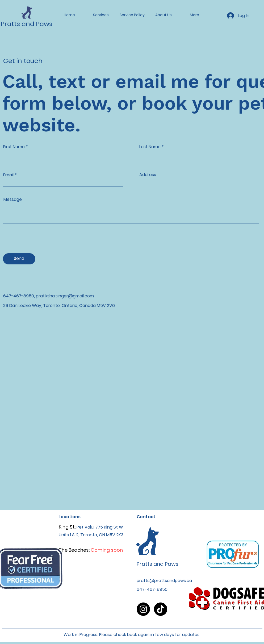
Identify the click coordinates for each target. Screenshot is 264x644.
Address (148, 175)
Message (13, 200)
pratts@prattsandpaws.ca (164, 581)
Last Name (150, 147)
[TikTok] (161, 609)
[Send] (19, 259)
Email (8, 175)
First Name (14, 147)
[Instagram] (143, 609)
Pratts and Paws (27, 24)
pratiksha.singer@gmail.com (65, 296)
